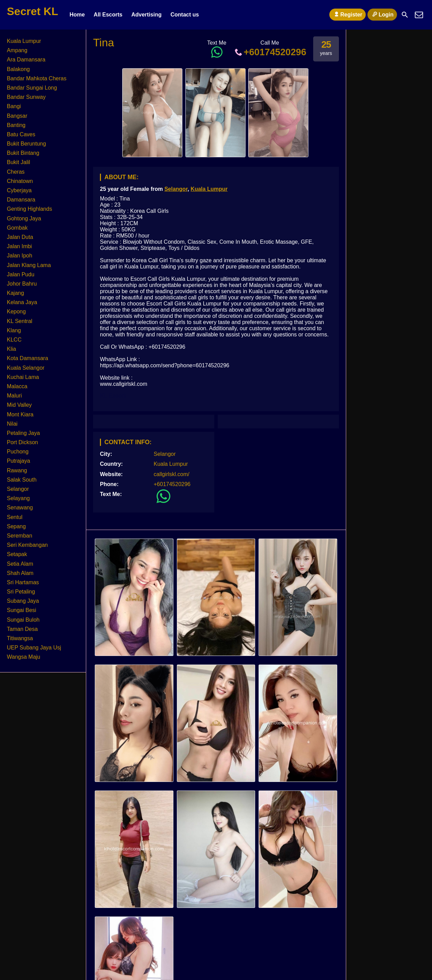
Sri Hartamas (23, 582)
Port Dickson (22, 442)
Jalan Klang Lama (29, 265)
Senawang (20, 508)
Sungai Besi (21, 610)
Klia (12, 349)
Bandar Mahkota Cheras (37, 78)
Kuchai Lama (23, 377)
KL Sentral (20, 321)
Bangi (14, 106)
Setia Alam (20, 564)
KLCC (14, 340)
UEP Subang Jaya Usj (34, 648)
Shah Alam (20, 573)
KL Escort (113, 396)
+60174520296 (270, 52)
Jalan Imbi (19, 246)
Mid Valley (19, 405)
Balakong (18, 69)
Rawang (17, 470)
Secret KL (32, 11)
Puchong (18, 452)
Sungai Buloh (23, 620)
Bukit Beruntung (26, 144)
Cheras (16, 172)
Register (348, 14)
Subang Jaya (23, 601)
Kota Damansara (27, 358)
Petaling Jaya (23, 433)
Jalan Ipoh (20, 256)
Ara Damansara (26, 60)
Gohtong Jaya (24, 218)
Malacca (17, 386)
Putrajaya (19, 461)
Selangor (176, 189)
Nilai (12, 424)
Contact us (185, 15)
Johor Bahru (22, 284)
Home (77, 15)
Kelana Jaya (22, 302)
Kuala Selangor (26, 368)
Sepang (16, 526)
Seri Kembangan (27, 545)
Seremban (20, 536)
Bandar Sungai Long (32, 88)
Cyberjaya (19, 190)
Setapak (17, 554)
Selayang (18, 498)
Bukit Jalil (19, 162)
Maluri (14, 396)
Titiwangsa (20, 638)
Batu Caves (21, 134)
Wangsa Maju (24, 657)
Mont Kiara (20, 414)
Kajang (15, 293)
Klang (14, 330)
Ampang (17, 50)
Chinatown (20, 181)
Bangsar (17, 116)
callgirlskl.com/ (172, 474)
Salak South (22, 480)
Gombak (17, 228)
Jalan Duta (20, 237)
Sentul (15, 517)
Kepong (16, 312)
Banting (16, 125)
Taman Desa (22, 629)
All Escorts (108, 15)
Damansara (21, 200)
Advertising (146, 15)
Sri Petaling (21, 592)
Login (382, 14)
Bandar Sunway (26, 97)
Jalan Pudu (21, 274)
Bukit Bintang (23, 153)
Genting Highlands (30, 209)
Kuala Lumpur (209, 189)
